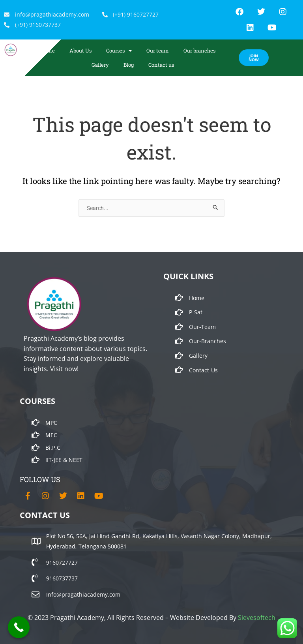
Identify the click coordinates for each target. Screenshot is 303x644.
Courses (119, 51)
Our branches (199, 51)
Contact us (161, 65)
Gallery (100, 65)
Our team (158, 51)
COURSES (37, 401)
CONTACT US (45, 515)
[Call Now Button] (19, 627)
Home (48, 51)
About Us (80, 51)
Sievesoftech (257, 618)
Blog (129, 65)
